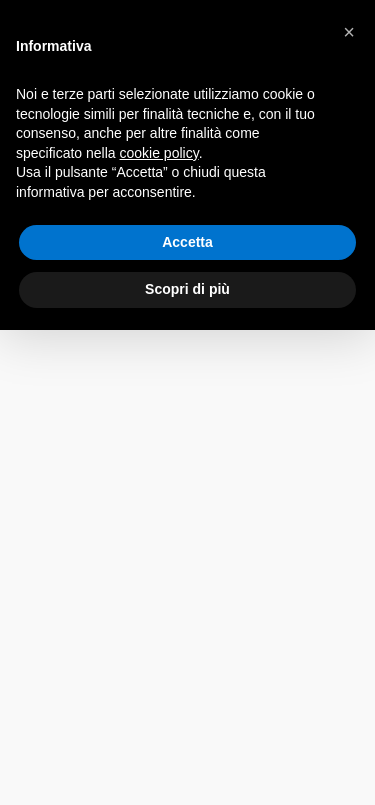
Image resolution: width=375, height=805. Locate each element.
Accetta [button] (187, 242)
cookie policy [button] (159, 153)
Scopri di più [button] (187, 289)
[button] (349, 32)
